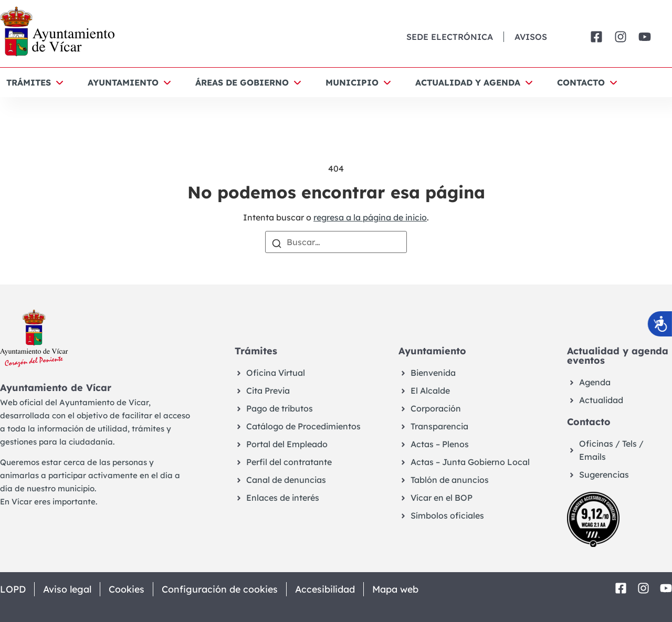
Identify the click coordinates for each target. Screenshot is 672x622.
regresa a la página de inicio (370, 217)
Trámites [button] (29, 82)
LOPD (13, 589)
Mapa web (401, 589)
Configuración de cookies (223, 589)
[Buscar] (277, 243)
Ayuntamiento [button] (123, 82)
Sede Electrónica (450, 37)
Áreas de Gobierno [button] (242, 82)
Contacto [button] (581, 82)
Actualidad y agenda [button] (468, 82)
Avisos (531, 37)
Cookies (129, 589)
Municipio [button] (352, 82)
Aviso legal (68, 589)
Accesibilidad (329, 589)
